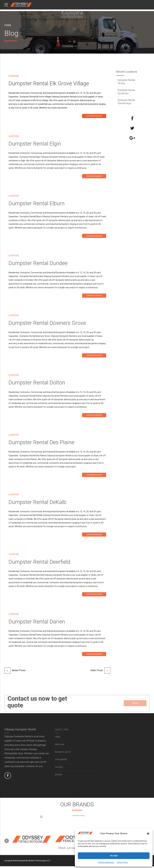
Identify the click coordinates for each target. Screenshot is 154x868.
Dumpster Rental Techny (126, 82)
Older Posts (97, 672)
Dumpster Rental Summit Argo (126, 102)
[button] (148, 834)
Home (8, 25)
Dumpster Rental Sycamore (126, 92)
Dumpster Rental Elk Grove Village (49, 84)
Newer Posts (19, 672)
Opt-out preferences (106, 862)
